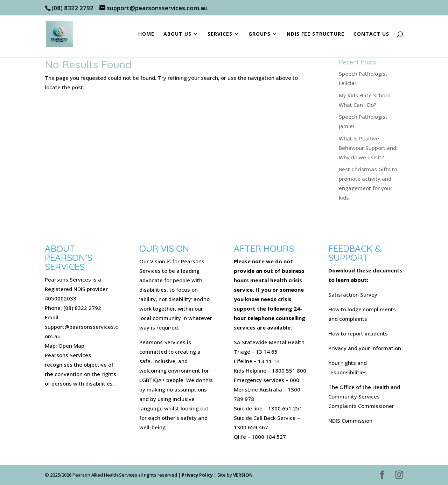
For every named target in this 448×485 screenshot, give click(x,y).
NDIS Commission (350, 421)
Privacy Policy (197, 475)
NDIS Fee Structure (316, 34)
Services (220, 34)
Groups (260, 34)
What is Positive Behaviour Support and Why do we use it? (367, 148)
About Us (177, 34)
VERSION (243, 475)
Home (146, 34)
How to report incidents (358, 333)
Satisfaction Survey (353, 295)
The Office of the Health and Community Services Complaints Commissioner (364, 396)
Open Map (71, 346)
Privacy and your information (365, 348)
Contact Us (371, 34)
